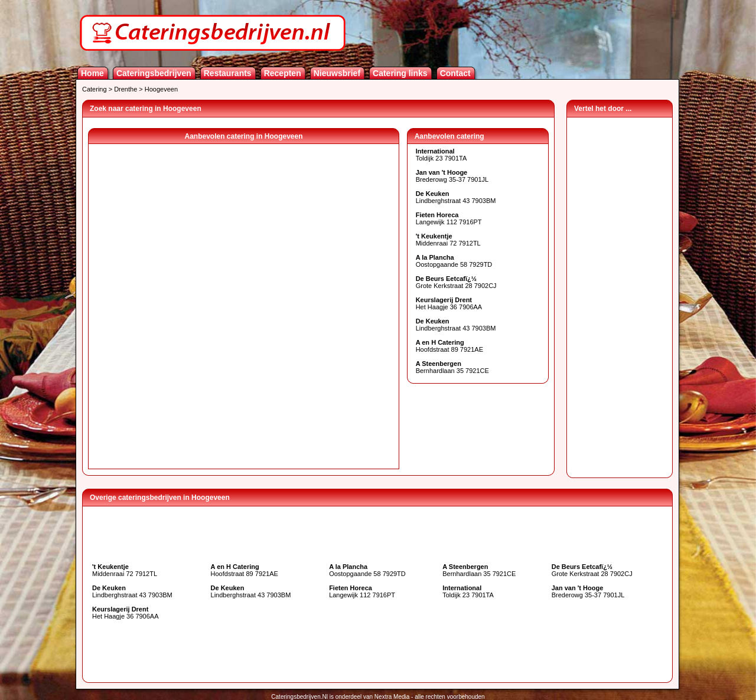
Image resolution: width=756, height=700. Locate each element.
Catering (94, 89)
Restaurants (228, 73)
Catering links (400, 73)
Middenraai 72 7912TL (448, 240)
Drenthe (126, 89)
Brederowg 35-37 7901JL (452, 176)
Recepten (283, 73)
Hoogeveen (161, 89)
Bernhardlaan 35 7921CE (452, 367)
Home (92, 73)
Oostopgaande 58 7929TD (454, 261)
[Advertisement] (620, 295)
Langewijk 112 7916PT (449, 218)
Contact (455, 73)
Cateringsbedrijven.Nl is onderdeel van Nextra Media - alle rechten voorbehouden (378, 697)
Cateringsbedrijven (154, 73)
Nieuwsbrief (337, 73)
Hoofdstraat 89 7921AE (449, 346)
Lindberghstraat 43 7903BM (456, 197)
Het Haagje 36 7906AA (449, 303)
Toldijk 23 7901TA (441, 155)
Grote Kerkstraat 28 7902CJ (456, 282)
